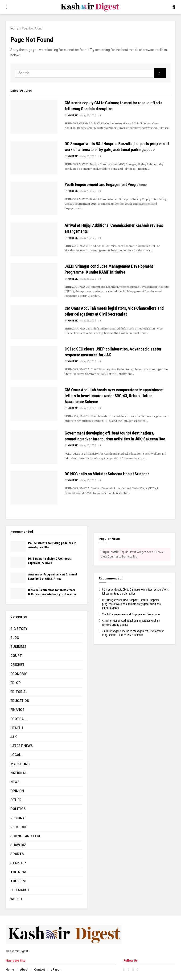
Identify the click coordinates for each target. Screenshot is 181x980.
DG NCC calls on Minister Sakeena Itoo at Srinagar (107, 474)
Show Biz (18, 845)
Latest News (22, 746)
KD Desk (73, 116)
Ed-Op (16, 683)
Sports (17, 854)
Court (16, 656)
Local (16, 755)
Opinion (17, 791)
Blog (15, 638)
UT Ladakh (20, 890)
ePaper (56, 970)
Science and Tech (26, 836)
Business (18, 647)
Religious (19, 827)
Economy (19, 674)
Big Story (19, 629)
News (15, 782)
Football (19, 719)
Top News (19, 872)
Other (16, 800)
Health (17, 728)
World (16, 899)
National (19, 773)
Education (20, 701)
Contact (39, 970)
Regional (18, 818)
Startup (18, 863)
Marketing (20, 764)
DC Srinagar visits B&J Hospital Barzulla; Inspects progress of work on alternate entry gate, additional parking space (132, 604)
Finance (17, 710)
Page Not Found (32, 29)
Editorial (19, 692)
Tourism (18, 881)
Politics (18, 809)
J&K (14, 737)
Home (14, 29)
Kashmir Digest (18, 951)
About (24, 970)
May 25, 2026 (88, 116)
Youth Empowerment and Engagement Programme (106, 184)
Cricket (17, 665)
